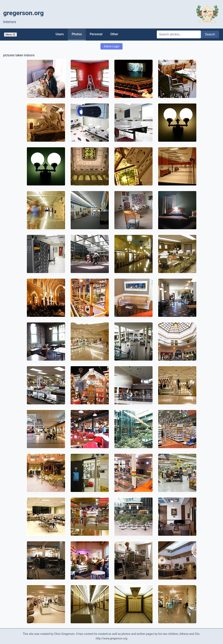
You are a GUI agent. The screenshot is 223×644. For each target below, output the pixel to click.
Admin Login (111, 46)
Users (60, 34)
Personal (96, 34)
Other (114, 34)
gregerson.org (23, 13)
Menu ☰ (10, 35)
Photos (77, 34)
